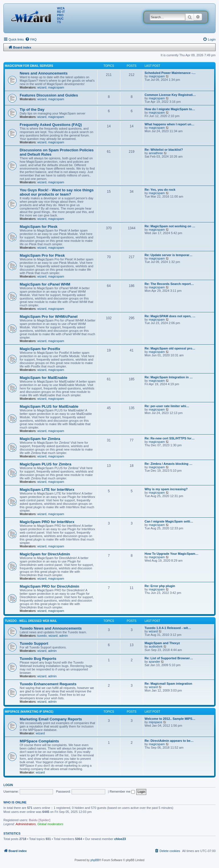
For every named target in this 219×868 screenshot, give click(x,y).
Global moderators (50, 824)
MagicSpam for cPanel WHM (45, 284)
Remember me (122, 791)
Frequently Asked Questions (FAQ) (51, 125)
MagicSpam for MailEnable (43, 378)
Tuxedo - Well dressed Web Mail (31, 621)
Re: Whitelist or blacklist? (164, 150)
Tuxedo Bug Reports (38, 659)
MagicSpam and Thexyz (162, 643)
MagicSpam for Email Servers (29, 66)
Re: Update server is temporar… (169, 255)
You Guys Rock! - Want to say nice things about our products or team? (57, 192)
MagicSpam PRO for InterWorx (47, 522)
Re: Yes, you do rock (160, 190)
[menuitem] (31, 39)
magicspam (56, 87)
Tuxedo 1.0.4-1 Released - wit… (168, 628)
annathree (156, 153)
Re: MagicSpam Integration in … (169, 377)
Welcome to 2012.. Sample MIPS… (170, 719)
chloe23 (120, 839)
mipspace (156, 722)
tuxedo (42, 636)
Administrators (26, 824)
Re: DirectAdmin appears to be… (169, 741)
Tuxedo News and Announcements (51, 628)
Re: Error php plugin (160, 586)
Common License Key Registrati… (170, 95)
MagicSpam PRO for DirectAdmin (49, 586)
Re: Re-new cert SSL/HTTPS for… (170, 438)
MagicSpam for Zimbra (40, 439)
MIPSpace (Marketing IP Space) (29, 712)
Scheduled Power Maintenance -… (170, 73)
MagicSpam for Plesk (39, 227)
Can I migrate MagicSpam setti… (169, 521)
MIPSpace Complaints (39, 741)
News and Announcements (44, 73)
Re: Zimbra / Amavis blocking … (169, 464)
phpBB (95, 860)
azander (155, 662)
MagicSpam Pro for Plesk (42, 255)
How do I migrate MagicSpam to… (170, 109)
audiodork (156, 646)
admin (64, 636)
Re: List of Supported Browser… (169, 658)
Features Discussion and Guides (49, 95)
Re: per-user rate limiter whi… (167, 406)
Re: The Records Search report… (169, 284)
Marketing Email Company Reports (51, 719)
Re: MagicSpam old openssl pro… (170, 348)
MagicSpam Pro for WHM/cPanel (49, 317)
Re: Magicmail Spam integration (168, 684)
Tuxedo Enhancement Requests (48, 684)
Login (8, 785)
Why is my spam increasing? (166, 489)
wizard (42, 87)
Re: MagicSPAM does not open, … (170, 316)
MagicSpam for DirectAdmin (45, 554)
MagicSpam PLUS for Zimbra (45, 464)
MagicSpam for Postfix (40, 349)
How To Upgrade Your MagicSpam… (172, 554)
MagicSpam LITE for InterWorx (47, 490)
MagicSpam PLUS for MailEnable (49, 406)
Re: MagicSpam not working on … (170, 226)
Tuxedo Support (34, 643)
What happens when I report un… (170, 124)
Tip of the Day (32, 109)
